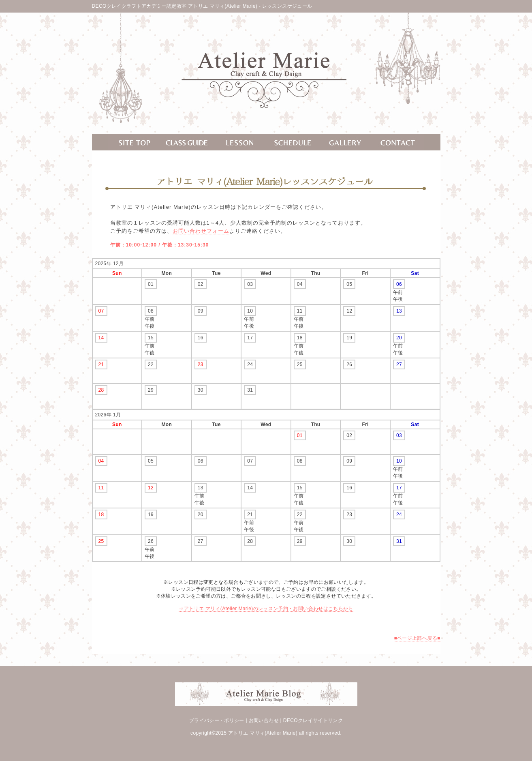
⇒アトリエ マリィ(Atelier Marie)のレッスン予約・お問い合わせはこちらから (266, 609)
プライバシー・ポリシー (217, 720)
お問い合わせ (264, 720)
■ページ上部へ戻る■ (417, 638)
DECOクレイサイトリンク (313, 720)
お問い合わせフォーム (201, 231)
